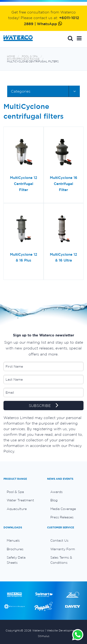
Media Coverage (63, 509)
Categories (21, 91)
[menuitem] (22, 492)
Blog (54, 500)
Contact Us (59, 540)
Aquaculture (17, 509)
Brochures (15, 549)
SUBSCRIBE (43, 406)
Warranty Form (63, 549)
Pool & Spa (30, 56)
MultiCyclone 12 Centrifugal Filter (24, 184)
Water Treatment (20, 500)
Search (70, 38)
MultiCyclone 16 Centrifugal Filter (64, 184)
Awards (56, 492)
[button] (79, 38)
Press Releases (62, 517)
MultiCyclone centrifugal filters (33, 62)
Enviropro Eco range (23, 59)
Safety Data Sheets (16, 560)
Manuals (13, 540)
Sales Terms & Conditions (61, 560)
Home (11, 56)
